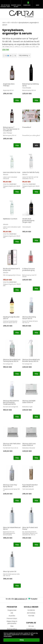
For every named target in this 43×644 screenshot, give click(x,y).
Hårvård (14, 23)
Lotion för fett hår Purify (31, 172)
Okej (22, 640)
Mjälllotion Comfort (10, 219)
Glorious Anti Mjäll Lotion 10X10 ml (29, 402)
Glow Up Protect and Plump (30, 528)
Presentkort (27, 127)
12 (5, 56)
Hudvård (12, 616)
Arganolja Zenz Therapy (9, 85)
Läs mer (6, 49)
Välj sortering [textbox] (23, 56)
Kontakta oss (31, 629)
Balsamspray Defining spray (31, 85)
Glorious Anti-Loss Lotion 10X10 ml (29, 444)
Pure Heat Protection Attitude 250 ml (30, 486)
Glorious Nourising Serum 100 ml (29, 318)
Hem (4, 23)
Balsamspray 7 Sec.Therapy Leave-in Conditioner (11, 129)
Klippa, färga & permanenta (12, 622)
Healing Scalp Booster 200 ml (11, 318)
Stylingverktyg (12, 629)
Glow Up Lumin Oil (10, 572)
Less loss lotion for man (12, 172)
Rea (12, 626)
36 (9, 56)
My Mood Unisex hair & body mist (11, 269)
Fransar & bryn (12, 618)
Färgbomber (12, 610)
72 (14, 56)
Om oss (31, 626)
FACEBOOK (31, 610)
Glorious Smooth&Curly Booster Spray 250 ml (31, 360)
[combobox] (25, 56)
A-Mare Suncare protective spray (29, 269)
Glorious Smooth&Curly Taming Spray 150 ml (12, 360)
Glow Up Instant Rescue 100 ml (12, 528)
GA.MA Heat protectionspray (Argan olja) (28, 220)
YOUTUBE (31, 616)
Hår (9, 23)
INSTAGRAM (31, 613)
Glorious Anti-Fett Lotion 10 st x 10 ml (12, 444)
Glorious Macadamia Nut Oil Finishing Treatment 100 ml (11, 402)
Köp (17, 100)
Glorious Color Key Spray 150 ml (10, 486)
